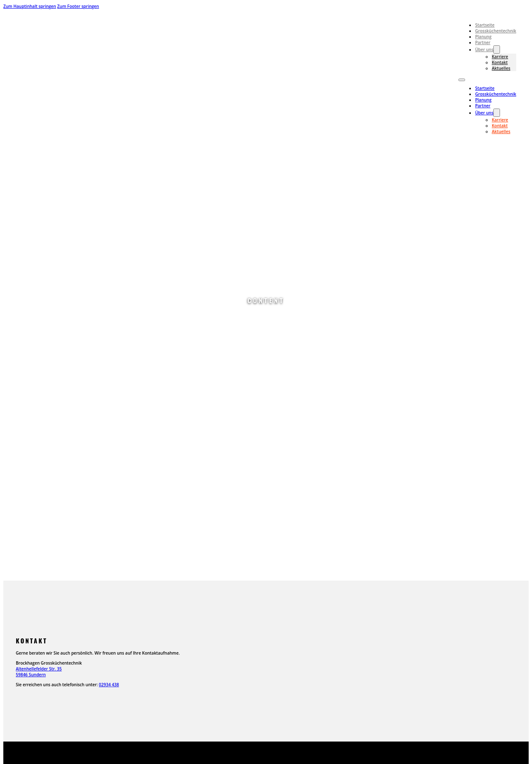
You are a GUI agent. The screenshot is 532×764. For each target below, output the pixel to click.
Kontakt (500, 62)
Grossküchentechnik (496, 31)
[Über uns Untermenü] (497, 49)
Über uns (484, 49)
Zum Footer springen (78, 6)
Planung (483, 37)
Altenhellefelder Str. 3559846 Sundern (39, 672)
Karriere (500, 57)
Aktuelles (501, 68)
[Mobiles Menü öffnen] (462, 80)
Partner (483, 42)
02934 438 (109, 685)
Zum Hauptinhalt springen (30, 6)
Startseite (485, 25)
